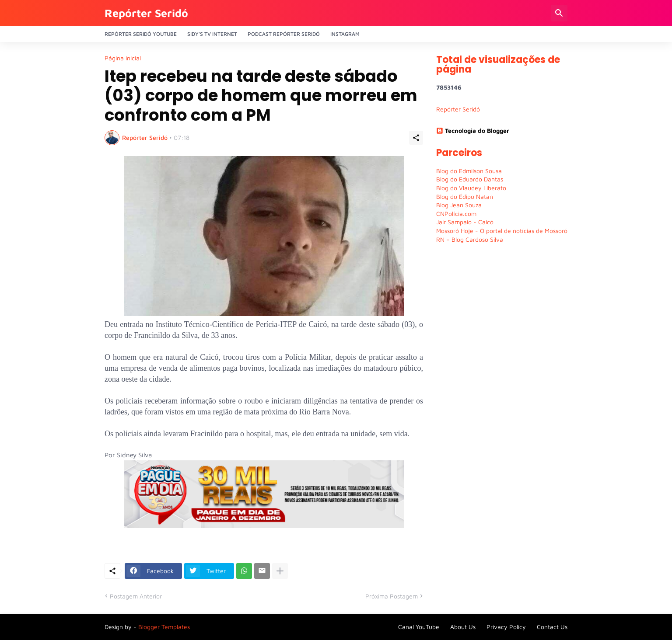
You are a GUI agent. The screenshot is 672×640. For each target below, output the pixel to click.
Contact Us (552, 627)
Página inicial (123, 58)
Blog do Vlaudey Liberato (471, 188)
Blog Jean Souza (459, 205)
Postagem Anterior (136, 596)
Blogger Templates (164, 627)
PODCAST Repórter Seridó (284, 34)
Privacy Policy (506, 627)
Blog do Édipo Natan (465, 197)
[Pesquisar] (559, 13)
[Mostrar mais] (280, 571)
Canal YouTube (419, 627)
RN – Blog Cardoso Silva (470, 239)
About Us (463, 627)
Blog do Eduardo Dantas (470, 179)
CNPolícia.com (456, 214)
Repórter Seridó (146, 13)
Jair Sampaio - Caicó (465, 222)
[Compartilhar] (416, 138)
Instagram (345, 34)
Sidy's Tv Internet (212, 34)
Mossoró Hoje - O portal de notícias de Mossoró (502, 231)
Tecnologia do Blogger (473, 130)
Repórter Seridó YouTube (141, 34)
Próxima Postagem (392, 596)
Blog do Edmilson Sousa (469, 171)
